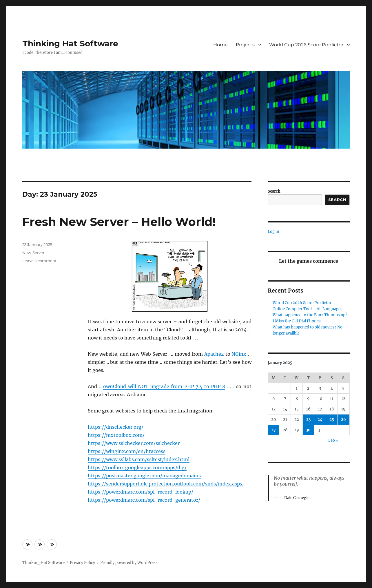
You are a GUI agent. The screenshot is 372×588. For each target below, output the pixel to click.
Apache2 (215, 354)
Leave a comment (39, 261)
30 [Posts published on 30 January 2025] (308, 430)
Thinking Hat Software (70, 43)
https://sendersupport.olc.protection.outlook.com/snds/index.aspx (165, 484)
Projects (245, 45)
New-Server (33, 253)
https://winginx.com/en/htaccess (127, 451)
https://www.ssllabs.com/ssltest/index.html (139, 459)
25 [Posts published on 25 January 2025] (332, 420)
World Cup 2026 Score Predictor (306, 45)
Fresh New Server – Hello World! (119, 222)
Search (274, 191)
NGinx (240, 354)
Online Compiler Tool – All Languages (308, 309)
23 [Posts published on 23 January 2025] (308, 420)
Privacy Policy (82, 563)
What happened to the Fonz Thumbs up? (310, 315)
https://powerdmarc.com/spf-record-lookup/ (141, 492)
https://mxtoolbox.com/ (116, 435)
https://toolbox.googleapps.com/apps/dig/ (137, 468)
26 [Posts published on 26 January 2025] (343, 420)
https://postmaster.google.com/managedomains (144, 476)
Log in (273, 232)
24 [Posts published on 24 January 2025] (320, 420)
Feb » (333, 440)
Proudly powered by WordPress (129, 563)
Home (220, 45)
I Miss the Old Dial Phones (297, 321)
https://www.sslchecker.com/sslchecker (134, 443)
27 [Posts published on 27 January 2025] (273, 430)
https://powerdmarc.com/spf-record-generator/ (144, 500)
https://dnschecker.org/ (116, 427)
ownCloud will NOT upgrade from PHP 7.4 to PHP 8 (164, 386)
